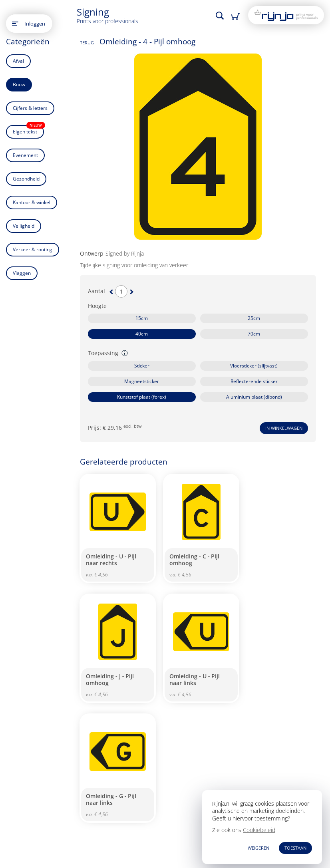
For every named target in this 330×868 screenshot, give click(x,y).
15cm (142, 318)
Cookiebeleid (259, 830)
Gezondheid (26, 179)
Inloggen (35, 24)
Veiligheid (24, 226)
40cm (142, 334)
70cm (254, 334)
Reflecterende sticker (254, 381)
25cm (254, 318)
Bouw (19, 84)
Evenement (25, 155)
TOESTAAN (295, 848)
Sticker (142, 366)
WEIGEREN (258, 848)
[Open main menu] (15, 24)
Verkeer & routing (33, 249)
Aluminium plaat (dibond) (254, 397)
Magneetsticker (142, 381)
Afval (18, 61)
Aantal (96, 291)
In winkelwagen (284, 428)
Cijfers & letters (30, 108)
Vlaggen (22, 273)
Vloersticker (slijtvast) (254, 366)
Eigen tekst (28, 130)
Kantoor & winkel (32, 202)
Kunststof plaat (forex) (142, 397)
